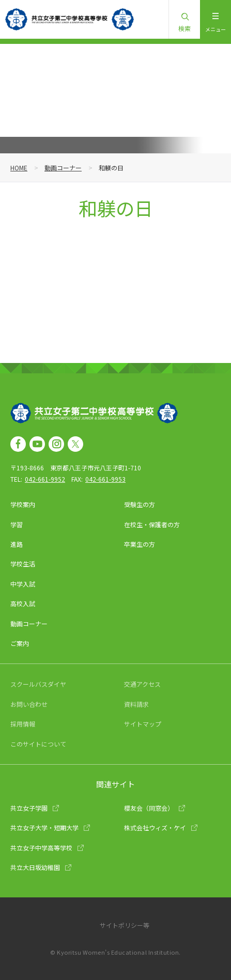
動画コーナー (63, 168)
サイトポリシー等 (125, 925)
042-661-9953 (105, 479)
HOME (19, 168)
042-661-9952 (45, 479)
